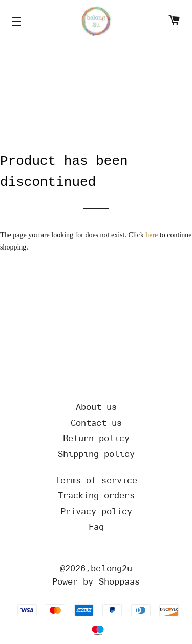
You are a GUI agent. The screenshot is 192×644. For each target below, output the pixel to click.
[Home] (96, 22)
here (152, 235)
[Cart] (174, 22)
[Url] (96, 407)
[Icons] (18, 22)
